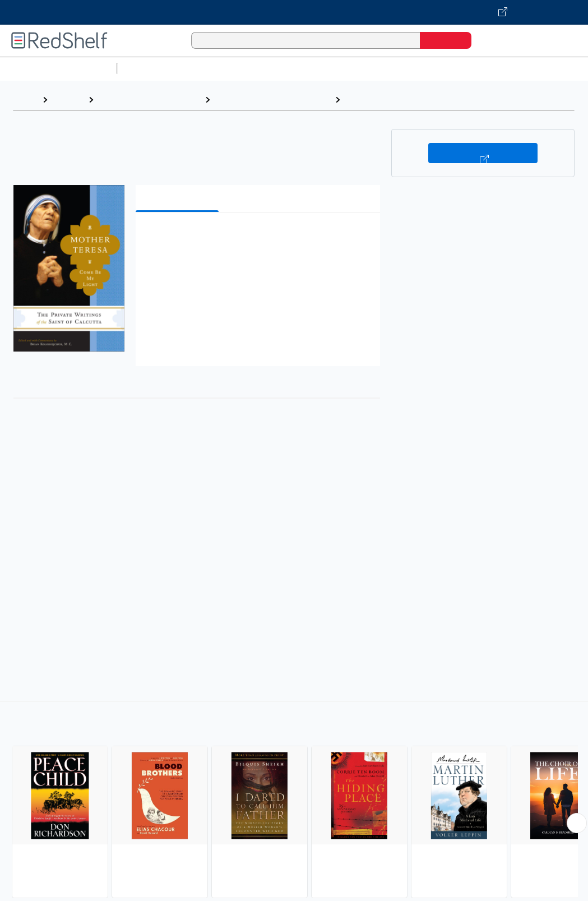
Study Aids (151, 68)
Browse (68, 100)
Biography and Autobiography (272, 100)
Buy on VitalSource (483, 153)
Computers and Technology (320, 68)
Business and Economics (435, 68)
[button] (260, 238)
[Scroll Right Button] (577, 823)
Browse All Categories (58, 68)
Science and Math (220, 68)
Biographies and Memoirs (149, 100)
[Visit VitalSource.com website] (294, 12)
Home (25, 100)
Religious (365, 100)
